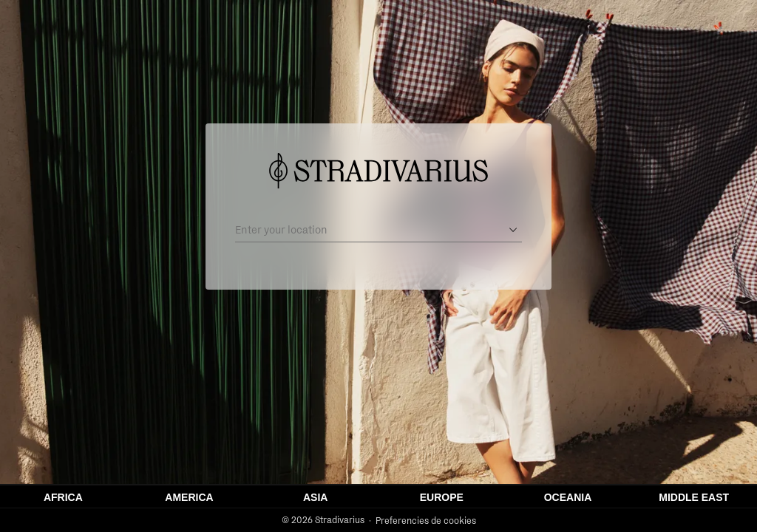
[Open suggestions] (513, 230)
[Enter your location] (368, 230)
